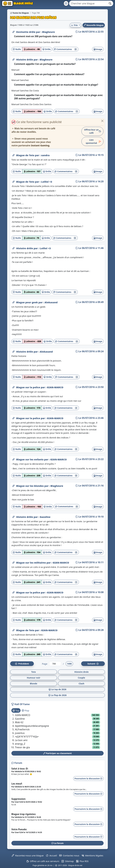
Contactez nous (69, 855)
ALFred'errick (22, 729)
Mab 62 (19, 722)
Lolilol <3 (46, 182)
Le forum (58, 843)
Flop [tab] (25, 710)
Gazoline (45, 517)
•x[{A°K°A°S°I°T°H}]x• (27, 737)
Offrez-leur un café (93, 131)
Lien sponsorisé (93, 141)
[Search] (88, 3)
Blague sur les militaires (31, 563)
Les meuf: (17, 784)
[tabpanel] (57, 731)
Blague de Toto (26, 155)
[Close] (102, 121)
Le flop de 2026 (57, 695)
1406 (69, 664)
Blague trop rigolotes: (24, 814)
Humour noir (34, 678)
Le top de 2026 (57, 689)
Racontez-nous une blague (28, 855)
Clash (81, 684)
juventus (20, 733)
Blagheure (48, 32)
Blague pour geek (27, 302)
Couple (81, 678)
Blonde (34, 684)
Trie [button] (75, 25)
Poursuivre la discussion (88, 778)
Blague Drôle (23, 3)
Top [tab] (16, 710)
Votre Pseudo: (19, 829)
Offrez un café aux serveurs (43, 861)
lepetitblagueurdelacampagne (32, 726)
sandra (45, 155)
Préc (22, 664)
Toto (34, 672)
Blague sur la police (28, 387)
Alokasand (51, 302)
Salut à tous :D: (20, 769)
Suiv (93, 664)
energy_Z (20, 744)
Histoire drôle (25, 60)
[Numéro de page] (55, 664)
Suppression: (19, 799)
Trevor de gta (22, 747)
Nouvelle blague (94, 25)
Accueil (51, 855)
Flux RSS (82, 861)
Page (45, 664)
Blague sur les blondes (30, 486)
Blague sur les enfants (30, 459)
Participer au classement (57, 753)
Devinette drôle (26, 32)
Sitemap (68, 861)
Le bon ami (21, 740)
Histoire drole (81, 672)
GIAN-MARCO (55, 387)
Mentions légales (92, 855)
